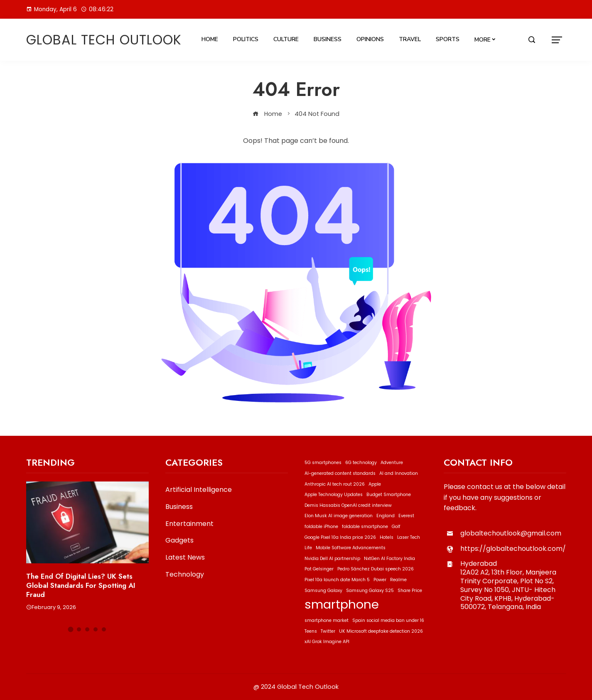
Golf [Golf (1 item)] (396, 527)
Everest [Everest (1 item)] (406, 516)
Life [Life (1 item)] (308, 548)
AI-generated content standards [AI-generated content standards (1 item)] (340, 473)
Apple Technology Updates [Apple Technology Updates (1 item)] (334, 495)
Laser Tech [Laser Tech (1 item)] (409, 537)
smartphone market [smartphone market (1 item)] (327, 620)
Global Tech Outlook (104, 40)
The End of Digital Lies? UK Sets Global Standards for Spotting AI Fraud (81, 585)
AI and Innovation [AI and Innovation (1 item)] (399, 473)
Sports (448, 39)
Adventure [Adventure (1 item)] (392, 463)
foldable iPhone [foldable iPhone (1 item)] (321, 527)
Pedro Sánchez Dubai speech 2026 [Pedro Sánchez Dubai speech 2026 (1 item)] (376, 569)
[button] (71, 630)
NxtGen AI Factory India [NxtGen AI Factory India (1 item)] (389, 559)
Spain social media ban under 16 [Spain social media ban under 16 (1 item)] (388, 620)
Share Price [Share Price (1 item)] (410, 591)
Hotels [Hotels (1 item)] (387, 537)
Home (210, 39)
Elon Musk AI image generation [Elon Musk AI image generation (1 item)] (339, 516)
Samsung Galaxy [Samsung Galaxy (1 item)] (323, 591)
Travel (410, 39)
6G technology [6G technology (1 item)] (361, 463)
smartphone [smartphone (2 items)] (342, 604)
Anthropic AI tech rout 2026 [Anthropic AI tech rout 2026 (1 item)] (335, 484)
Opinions (370, 39)
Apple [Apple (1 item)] (375, 484)
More (483, 40)
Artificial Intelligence (199, 490)
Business (328, 39)
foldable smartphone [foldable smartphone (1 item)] (365, 527)
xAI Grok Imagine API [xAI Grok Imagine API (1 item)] (327, 642)
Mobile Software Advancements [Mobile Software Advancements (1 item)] (351, 548)
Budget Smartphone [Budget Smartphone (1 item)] (389, 495)
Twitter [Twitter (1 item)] (328, 631)
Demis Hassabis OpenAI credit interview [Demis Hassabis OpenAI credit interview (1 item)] (348, 505)
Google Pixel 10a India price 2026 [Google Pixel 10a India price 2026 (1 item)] (340, 537)
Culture (286, 39)
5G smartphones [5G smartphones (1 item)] (323, 463)
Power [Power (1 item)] (380, 580)
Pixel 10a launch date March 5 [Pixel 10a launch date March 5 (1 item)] (337, 580)
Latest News (185, 558)
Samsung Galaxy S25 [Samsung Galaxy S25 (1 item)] (370, 591)
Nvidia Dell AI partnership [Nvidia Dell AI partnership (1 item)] (332, 559)
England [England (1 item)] (386, 516)
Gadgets (179, 541)
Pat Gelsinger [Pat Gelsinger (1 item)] (319, 569)
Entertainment (189, 524)
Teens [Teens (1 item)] (311, 631)
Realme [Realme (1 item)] (398, 580)
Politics (246, 39)
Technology (185, 575)
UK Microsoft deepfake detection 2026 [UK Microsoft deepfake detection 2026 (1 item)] (381, 631)
